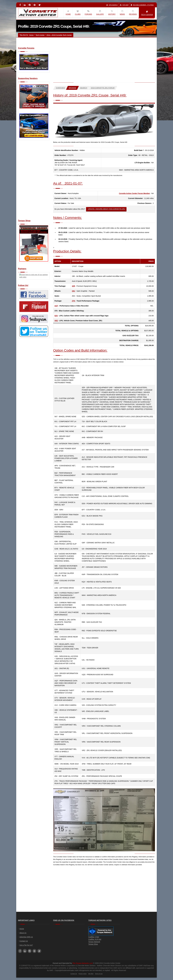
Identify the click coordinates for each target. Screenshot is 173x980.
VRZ (56, 321)
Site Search (112, 5)
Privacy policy (83, 974)
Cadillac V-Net (94, 937)
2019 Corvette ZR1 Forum (103, 88)
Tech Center (40, 35)
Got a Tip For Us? (26, 945)
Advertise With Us (26, 937)
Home (31, 35)
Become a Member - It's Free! (142, 5)
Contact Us (24, 941)
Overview (60, 88)
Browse (72, 88)
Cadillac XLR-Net (95, 939)
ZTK (73, 301)
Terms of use (99, 974)
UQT (56, 306)
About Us (23, 933)
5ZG (56, 316)
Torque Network (94, 942)
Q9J (73, 291)
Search (83, 88)
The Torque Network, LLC (83, 963)
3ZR (73, 286)
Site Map (124, 5)
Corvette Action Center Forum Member (134, 193)
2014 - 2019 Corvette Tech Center (59, 35)
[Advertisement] (34, 181)
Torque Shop (93, 944)
